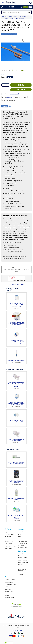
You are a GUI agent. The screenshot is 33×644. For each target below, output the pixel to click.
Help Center (21, 534)
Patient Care (8, 587)
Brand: (4, 97)
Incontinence (8, 589)
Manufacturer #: (19, 97)
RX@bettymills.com (13, 248)
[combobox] (5, 85)
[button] (21, 7)
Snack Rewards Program (22, 555)
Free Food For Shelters (22, 570)
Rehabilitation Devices (10, 584)
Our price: (6, 70)
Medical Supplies (9, 582)
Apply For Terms (9, 541)
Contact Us (21, 537)
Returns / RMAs (9, 551)
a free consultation (21, 256)
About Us (21, 532)
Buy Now (21, 90)
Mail (4, 250)
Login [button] (30, 7)
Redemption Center (23, 562)
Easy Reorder (8, 544)
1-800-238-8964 (13, 270)
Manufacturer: (6, 94)
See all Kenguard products (17, 284)
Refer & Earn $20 (23, 560)
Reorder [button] (25, 7)
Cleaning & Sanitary (10, 580)
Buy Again (7, 539)
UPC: (4, 100)
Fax (4, 245)
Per (3, 74)
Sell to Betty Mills (23, 541)
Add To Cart (21, 85)
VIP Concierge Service (24, 539)
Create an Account (9, 534)
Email (5, 248)
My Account (8, 537)
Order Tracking (8, 548)
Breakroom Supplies (10, 598)
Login (6, 532)
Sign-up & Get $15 (23, 558)
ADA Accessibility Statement (23, 544)
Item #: (4, 34)
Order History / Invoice (10, 546)
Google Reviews (23, 547)
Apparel (7, 595)
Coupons (21, 565)
